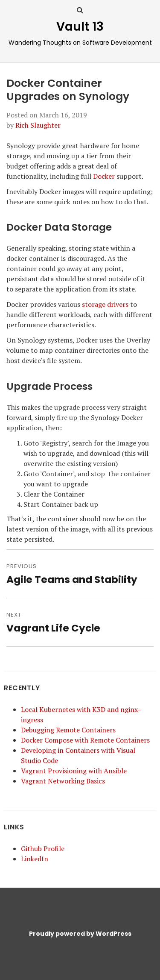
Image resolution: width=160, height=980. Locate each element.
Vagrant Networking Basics (63, 781)
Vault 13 (80, 27)
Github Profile (43, 849)
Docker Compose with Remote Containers (85, 740)
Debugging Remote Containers (68, 730)
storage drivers (105, 304)
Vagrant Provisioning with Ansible (74, 771)
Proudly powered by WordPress (80, 934)
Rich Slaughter (38, 125)
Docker (104, 176)
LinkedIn (35, 859)
